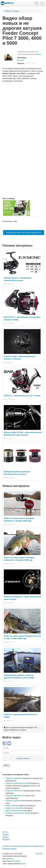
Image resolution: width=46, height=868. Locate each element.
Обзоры (16, 11)
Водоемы (6, 839)
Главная (8, 11)
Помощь (13, 849)
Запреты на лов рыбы (14, 808)
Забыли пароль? (24, 758)
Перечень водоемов (13, 778)
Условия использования (21, 846)
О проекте (7, 846)
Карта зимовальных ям (15, 811)
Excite (23, 864)
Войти (6, 765)
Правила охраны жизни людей (18, 813)
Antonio (38, 54)
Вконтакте (10, 859)
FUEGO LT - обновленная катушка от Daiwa (22, 396)
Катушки (21, 60)
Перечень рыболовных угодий (18, 783)
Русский (39, 854)
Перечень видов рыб (14, 801)
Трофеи (6, 834)
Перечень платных (13, 791)
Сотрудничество (37, 846)
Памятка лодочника (13, 796)
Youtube (17, 861)
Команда (6, 849)
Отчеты (5, 832)
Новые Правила (12, 806)
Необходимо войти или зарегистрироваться (24, 233)
